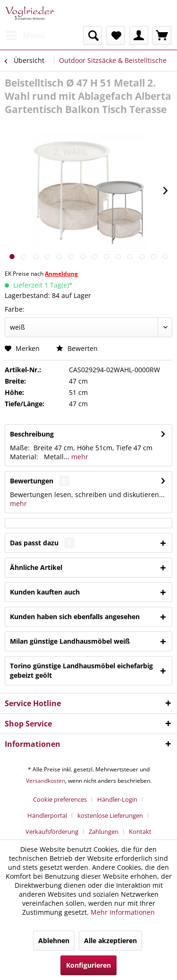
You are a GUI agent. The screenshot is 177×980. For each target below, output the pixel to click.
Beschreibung (32, 434)
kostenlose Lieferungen (110, 815)
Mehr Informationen (123, 912)
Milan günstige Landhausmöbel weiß (70, 641)
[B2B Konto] (139, 35)
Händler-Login (117, 799)
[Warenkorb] (162, 35)
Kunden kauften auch (45, 592)
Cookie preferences (60, 799)
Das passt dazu (42, 543)
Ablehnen (54, 941)
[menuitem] (25, 35)
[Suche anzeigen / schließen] (93, 35)
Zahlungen (104, 831)
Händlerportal (47, 815)
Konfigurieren (88, 965)
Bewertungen (32, 481)
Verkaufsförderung (52, 831)
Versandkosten (46, 781)
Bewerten (77, 348)
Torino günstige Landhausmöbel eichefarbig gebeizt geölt (81, 670)
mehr (79, 457)
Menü (25, 34)
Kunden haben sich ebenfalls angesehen (75, 617)
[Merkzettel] (116, 35)
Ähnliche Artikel (36, 567)
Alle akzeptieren (110, 941)
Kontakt (140, 831)
